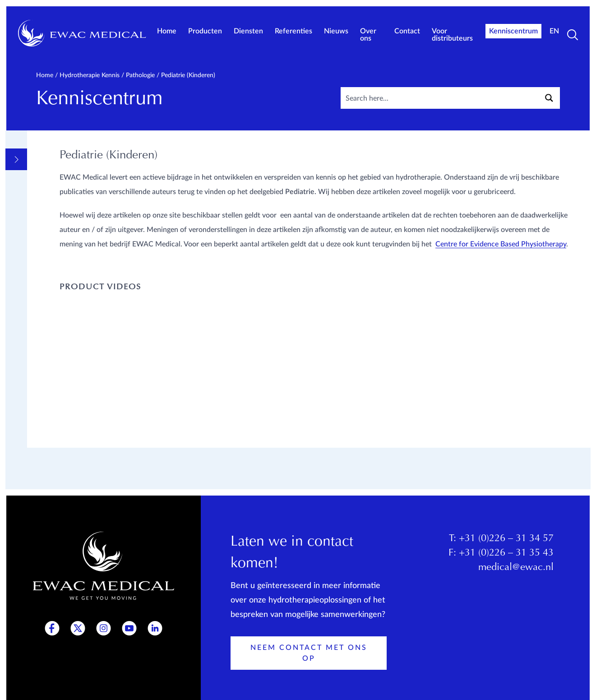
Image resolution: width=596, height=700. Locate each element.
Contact (407, 31)
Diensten (248, 31)
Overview (57, 155)
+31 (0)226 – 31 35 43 (506, 556)
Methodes (57, 212)
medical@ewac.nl (516, 570)
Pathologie (140, 75)
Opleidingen (62, 435)
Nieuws (336, 31)
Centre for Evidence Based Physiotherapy (502, 273)
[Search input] (459, 98)
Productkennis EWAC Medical (81, 454)
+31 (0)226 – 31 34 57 (506, 541)
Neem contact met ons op (309, 655)
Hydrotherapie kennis (90, 75)
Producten (205, 31)
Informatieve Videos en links (80, 192)
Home (167, 31)
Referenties (293, 31)
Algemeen (57, 172)
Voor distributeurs (452, 35)
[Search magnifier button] (549, 98)
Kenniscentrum (513, 31)
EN (554, 31)
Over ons (368, 35)
